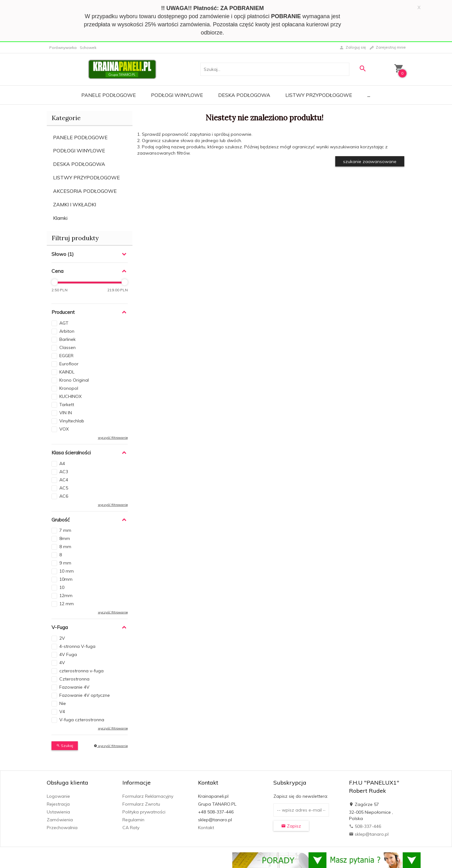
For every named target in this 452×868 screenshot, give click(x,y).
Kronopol (69, 388)
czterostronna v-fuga (81, 671)
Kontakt (206, 828)
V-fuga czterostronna (82, 720)
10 (62, 587)
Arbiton (67, 331)
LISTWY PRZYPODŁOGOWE (86, 177)
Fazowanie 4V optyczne (85, 695)
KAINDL (67, 372)
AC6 (64, 496)
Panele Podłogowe (109, 95)
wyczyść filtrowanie (113, 438)
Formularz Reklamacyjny (148, 796)
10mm (66, 579)
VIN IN (66, 413)
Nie (63, 703)
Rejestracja (58, 804)
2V (62, 638)
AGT (64, 323)
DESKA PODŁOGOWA (79, 164)
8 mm (65, 547)
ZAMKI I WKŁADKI (75, 204)
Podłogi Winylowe (177, 95)
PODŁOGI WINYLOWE (79, 151)
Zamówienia (60, 820)
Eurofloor (69, 364)
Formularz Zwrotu (141, 804)
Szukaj (65, 746)
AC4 (64, 480)
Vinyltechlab (72, 421)
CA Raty (131, 828)
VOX (64, 429)
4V (62, 663)
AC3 (64, 472)
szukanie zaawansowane (370, 161)
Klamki (60, 218)
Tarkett (67, 405)
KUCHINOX (70, 396)
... (369, 95)
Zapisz (291, 826)
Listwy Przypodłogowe (319, 95)
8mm (65, 538)
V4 (62, 712)
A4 (62, 463)
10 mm (67, 571)
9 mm (65, 563)
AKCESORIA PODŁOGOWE (85, 191)
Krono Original (74, 380)
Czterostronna (74, 679)
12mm (66, 595)
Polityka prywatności (144, 812)
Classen (67, 347)
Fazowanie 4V (74, 687)
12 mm (67, 604)
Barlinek (67, 339)
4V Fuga (68, 654)
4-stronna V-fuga (77, 646)
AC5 (64, 488)
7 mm (65, 530)
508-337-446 (365, 826)
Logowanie (58, 796)
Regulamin (133, 820)
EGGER (66, 356)
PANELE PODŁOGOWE (80, 137)
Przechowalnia (62, 828)
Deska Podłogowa (244, 95)
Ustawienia (58, 812)
